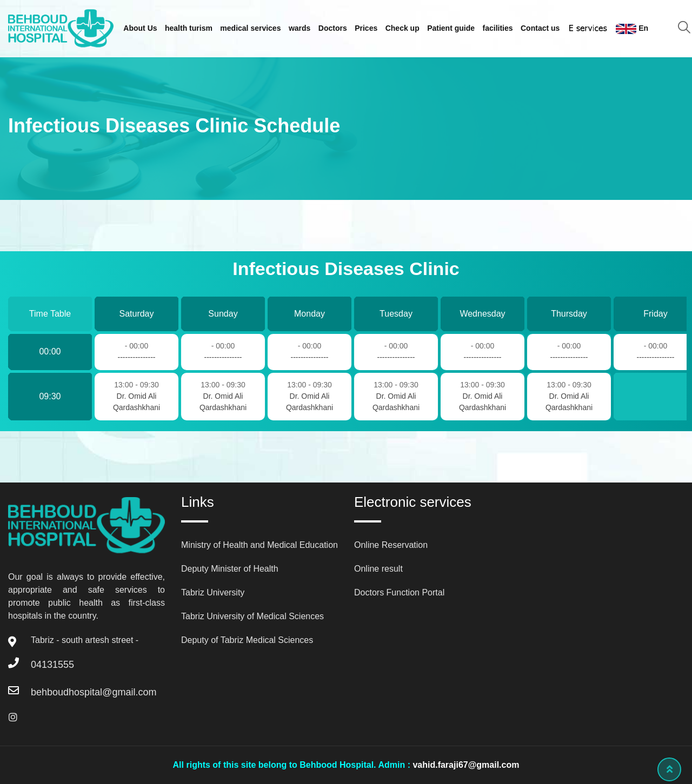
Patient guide (451, 28)
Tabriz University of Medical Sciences (252, 616)
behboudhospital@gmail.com (94, 692)
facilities (498, 28)
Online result (378, 569)
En (632, 29)
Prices (366, 28)
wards (300, 28)
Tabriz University (213, 592)
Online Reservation (391, 545)
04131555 (52, 665)
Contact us (540, 28)
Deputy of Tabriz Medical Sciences (247, 640)
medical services (250, 28)
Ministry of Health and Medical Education (259, 545)
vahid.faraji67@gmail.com (466, 765)
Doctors (333, 28)
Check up (402, 28)
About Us (140, 28)
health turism (189, 28)
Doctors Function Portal (399, 592)
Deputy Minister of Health (230, 569)
